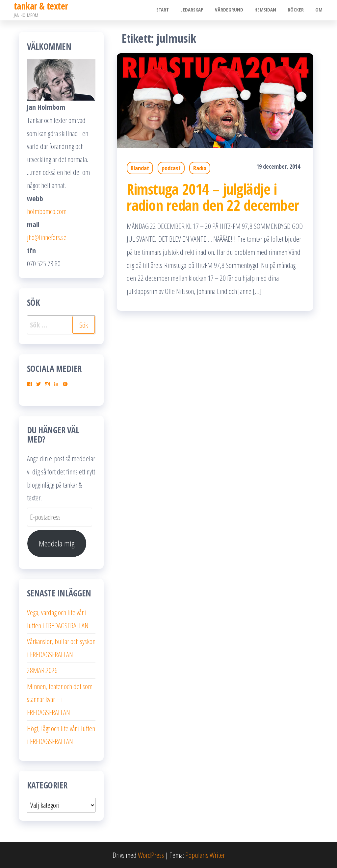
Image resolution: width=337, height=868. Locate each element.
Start (171, 10)
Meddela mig (57, 543)
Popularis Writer (205, 855)
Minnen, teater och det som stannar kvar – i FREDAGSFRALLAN (60, 699)
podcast (171, 168)
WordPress (151, 855)
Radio (200, 168)
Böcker (298, 10)
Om (320, 10)
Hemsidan (269, 10)
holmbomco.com (47, 211)
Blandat (140, 168)
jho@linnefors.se (47, 237)
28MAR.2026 (42, 670)
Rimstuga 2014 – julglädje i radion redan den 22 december (213, 197)
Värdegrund (234, 10)
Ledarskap (199, 10)
